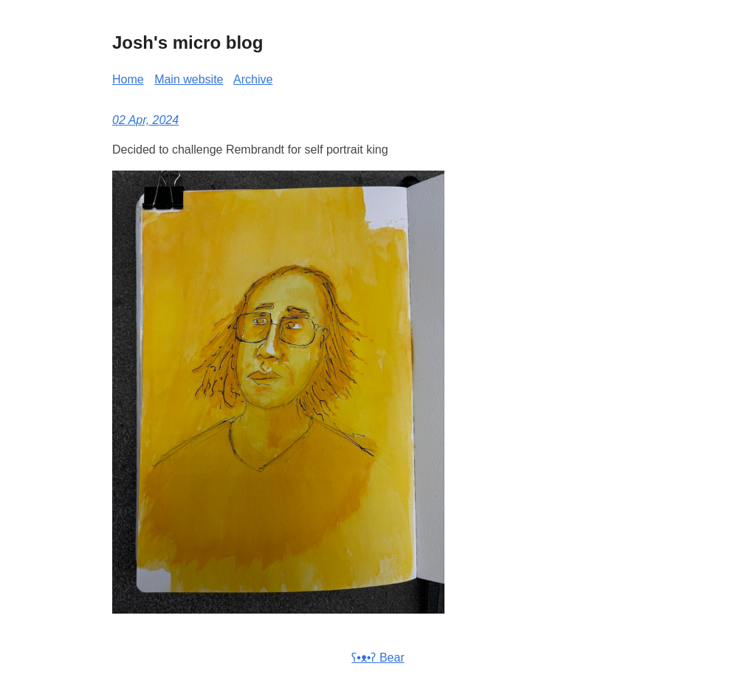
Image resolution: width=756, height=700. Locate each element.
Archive (253, 79)
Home (128, 79)
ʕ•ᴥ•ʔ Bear (378, 658)
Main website (189, 79)
